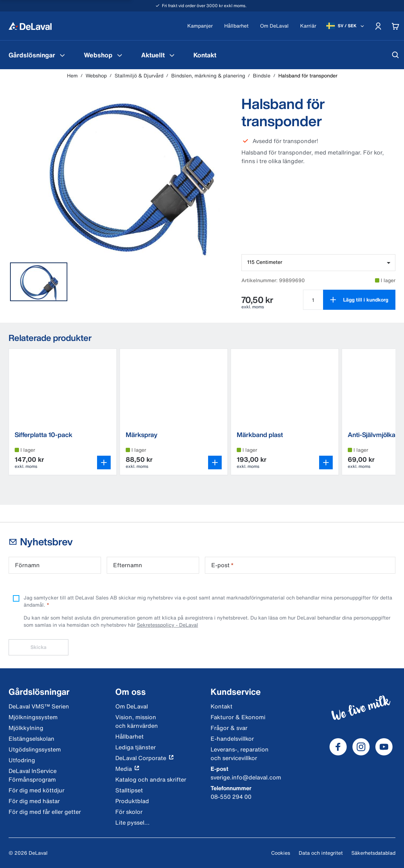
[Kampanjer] (200, 26)
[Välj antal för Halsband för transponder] (313, 300)
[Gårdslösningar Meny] (62, 55)
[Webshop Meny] (120, 55)
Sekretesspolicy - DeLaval (167, 625)
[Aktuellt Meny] (172, 55)
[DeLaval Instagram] (361, 747)
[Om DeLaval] (274, 26)
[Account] (378, 26)
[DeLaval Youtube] (384, 747)
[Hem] (30, 26)
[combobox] (318, 263)
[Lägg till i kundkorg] (359, 300)
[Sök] (395, 55)
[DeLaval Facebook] (338, 747)
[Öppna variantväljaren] (104, 463)
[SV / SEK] (346, 26)
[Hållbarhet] (236, 26)
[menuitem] (38, 55)
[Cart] (395, 26)
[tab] (39, 282)
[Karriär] (308, 26)
